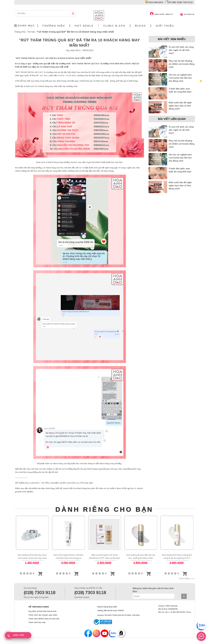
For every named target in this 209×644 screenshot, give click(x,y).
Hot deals (84, 26)
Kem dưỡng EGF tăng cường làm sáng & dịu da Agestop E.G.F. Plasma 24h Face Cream (177, 557)
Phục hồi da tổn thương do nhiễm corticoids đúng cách (182, 64)
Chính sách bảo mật (37, 622)
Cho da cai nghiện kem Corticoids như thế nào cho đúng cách (180, 78)
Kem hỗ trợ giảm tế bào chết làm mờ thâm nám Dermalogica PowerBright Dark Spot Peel (68, 557)
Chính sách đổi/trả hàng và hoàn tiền (44, 619)
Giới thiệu (165, 26)
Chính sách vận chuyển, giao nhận (43, 615)
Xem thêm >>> (187, 578)
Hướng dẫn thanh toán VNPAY (111, 610)
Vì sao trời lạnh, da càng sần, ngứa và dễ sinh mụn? (181, 50)
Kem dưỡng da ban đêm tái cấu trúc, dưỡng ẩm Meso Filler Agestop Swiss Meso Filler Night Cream (141, 557)
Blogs (140, 26)
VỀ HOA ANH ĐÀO (154, 2)
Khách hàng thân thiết (107, 607)
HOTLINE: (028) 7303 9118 (180, 2)
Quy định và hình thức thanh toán (42, 611)
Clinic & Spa (114, 26)
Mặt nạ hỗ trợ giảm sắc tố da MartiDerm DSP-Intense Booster (104, 556)
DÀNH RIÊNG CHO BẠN (104, 509)
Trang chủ (20, 32)
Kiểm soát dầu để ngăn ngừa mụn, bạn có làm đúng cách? (180, 106)
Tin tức (31, 32)
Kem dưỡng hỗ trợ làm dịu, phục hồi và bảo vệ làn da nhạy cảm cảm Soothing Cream (32, 557)
